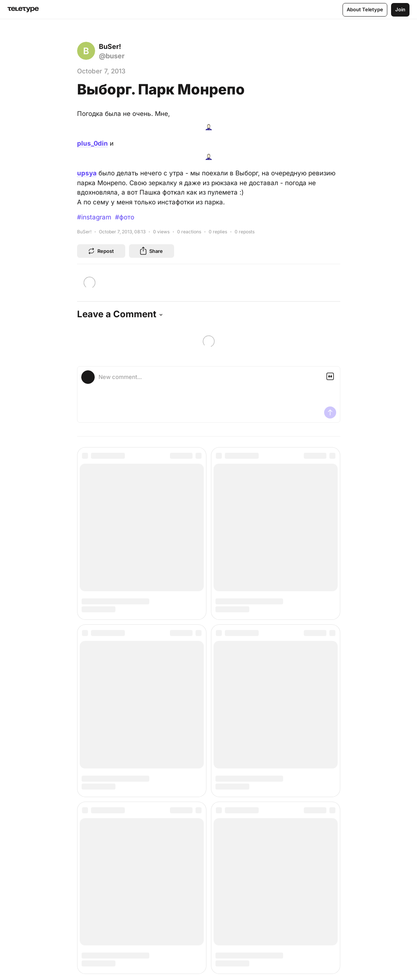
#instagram (94, 217)
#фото (125, 217)
